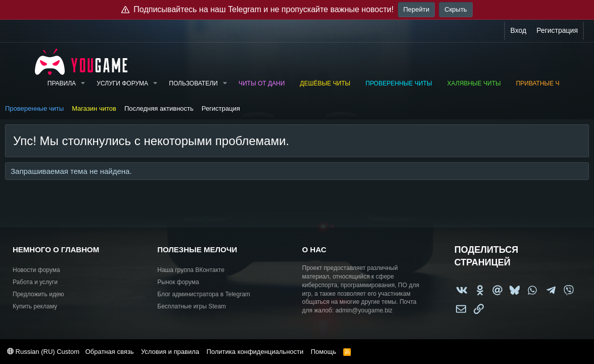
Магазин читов (94, 108)
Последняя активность (159, 108)
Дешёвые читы (325, 83)
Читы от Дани (262, 83)
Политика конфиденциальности (255, 352)
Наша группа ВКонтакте (191, 270)
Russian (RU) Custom (43, 352)
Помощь (324, 352)
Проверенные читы (399, 83)
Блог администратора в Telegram (204, 294)
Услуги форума (122, 83)
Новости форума (36, 270)
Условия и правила (170, 352)
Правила (62, 83)
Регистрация (221, 108)
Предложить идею (38, 294)
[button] (83, 84)
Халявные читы (474, 83)
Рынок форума (178, 282)
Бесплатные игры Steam (192, 306)
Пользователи (193, 83)
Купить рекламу (35, 306)
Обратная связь (110, 352)
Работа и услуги (35, 282)
